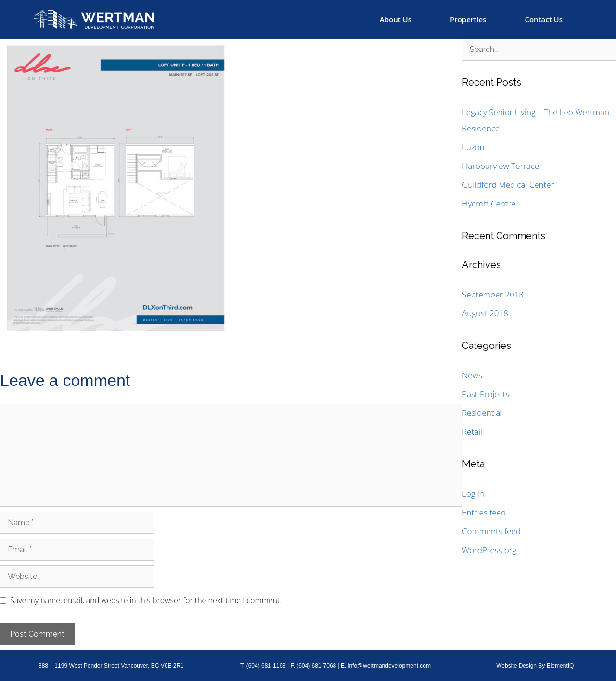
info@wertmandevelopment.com (389, 666)
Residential (482, 413)
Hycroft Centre (489, 203)
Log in (473, 494)
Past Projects (486, 394)
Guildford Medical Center (508, 185)
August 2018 (485, 313)
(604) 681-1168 (266, 666)
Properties (468, 19)
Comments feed (491, 531)
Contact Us (544, 19)
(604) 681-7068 (316, 666)
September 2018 (493, 294)
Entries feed (484, 512)
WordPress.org (489, 550)
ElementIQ (560, 666)
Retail (472, 431)
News (472, 375)
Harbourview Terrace (500, 166)
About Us (396, 19)
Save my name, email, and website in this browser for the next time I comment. (146, 600)
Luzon (473, 147)
